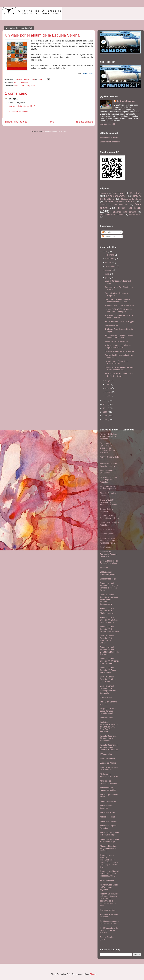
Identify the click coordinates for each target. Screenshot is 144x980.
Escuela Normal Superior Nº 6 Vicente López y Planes (109, 661)
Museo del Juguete (108, 821)
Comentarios (109, 237)
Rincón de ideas (21, 82)
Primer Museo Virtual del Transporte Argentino (109, 887)
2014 (106, 252)
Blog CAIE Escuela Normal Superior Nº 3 (109, 488)
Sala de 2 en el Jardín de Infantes (119, 305)
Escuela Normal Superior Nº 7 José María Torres (108, 670)
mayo (108, 381)
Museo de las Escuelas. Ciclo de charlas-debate (119, 317)
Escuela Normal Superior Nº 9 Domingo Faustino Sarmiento (108, 689)
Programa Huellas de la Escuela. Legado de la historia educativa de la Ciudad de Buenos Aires (109, 900)
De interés (136, 193)
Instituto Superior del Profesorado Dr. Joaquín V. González (109, 747)
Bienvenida (104, 193)
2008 (106, 420)
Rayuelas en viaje (108, 910)
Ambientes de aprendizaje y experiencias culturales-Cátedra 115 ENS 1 (108, 448)
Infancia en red (106, 718)
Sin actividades (111, 325)
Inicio (52, 122)
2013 (106, 401)
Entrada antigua (84, 122)
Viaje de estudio (135, 215)
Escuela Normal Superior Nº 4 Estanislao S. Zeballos (107, 639)
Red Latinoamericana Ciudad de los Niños (109, 922)
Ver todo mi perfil (107, 124)
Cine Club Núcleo (108, 529)
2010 (106, 412)
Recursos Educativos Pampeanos (109, 916)
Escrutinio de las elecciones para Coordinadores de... (119, 369)
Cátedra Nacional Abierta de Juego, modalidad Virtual (108, 541)
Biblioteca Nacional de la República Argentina (108, 480)
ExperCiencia (106, 697)
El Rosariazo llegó (108, 579)
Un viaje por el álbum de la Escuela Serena (116, 362)
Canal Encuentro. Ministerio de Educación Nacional (109, 502)
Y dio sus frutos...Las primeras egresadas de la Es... (118, 346)
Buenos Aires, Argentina (25, 86)
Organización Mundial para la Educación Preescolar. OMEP (109, 874)
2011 (106, 408)
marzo (108, 388)
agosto (109, 270)
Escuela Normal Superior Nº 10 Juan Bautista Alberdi (109, 620)
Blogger (93, 974)
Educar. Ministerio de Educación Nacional (109, 562)
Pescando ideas (107, 880)
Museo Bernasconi (108, 801)
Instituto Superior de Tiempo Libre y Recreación (109, 738)
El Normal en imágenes (110, 142)
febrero (109, 392)
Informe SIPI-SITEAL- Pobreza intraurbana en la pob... (118, 310)
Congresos (117, 193)
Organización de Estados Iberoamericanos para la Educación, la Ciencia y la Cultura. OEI (109, 861)
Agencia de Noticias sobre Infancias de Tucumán (109, 436)
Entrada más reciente (16, 122)
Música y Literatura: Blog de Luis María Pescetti (109, 848)
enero (108, 396)
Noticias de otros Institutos (120, 202)
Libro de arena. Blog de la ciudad (109, 769)
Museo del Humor (108, 812)
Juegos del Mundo (108, 763)
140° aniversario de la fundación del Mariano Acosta (119, 336)
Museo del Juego (107, 817)
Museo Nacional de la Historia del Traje (109, 834)
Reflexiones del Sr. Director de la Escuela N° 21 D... (119, 375)
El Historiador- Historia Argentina (108, 573)
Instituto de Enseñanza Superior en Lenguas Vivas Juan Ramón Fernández (109, 727)
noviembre (110, 259)
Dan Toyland (105, 547)
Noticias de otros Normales (114, 205)
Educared (104, 568)
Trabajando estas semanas (112, 215)
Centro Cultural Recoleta (107, 510)
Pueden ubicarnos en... (110, 137)
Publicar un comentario (19, 112)
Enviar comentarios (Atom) (55, 131)
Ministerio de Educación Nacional (109, 782)
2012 (106, 404)
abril (108, 384)
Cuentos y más (107, 534)
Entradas (107, 232)
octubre (109, 262)
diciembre (110, 255)
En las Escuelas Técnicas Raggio (119, 321)
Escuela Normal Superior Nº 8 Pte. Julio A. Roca (108, 679)
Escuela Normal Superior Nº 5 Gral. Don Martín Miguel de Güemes (109, 651)
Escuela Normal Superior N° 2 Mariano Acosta (107, 611)
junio (108, 278)
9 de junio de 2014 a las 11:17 (22, 106)
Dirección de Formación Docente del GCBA (109, 554)
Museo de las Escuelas (106, 807)
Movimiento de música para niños (108, 789)
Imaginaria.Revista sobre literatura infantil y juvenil (108, 711)
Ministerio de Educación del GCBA (109, 775)
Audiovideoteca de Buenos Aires (108, 472)
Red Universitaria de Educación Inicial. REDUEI (109, 930)
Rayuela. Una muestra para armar (120, 351)
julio (107, 274)
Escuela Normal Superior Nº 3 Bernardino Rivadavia (109, 629)
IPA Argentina (106, 754)
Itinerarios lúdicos (108, 759)
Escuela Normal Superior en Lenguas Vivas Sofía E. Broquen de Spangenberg (109, 599)
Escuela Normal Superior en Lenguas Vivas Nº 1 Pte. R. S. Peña (109, 587)
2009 (106, 416)
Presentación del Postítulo (116, 341)
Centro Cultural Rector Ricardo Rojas (109, 517)
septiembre (111, 266)
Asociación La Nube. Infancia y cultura (109, 465)
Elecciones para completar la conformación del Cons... (117, 301)
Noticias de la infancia (131, 199)
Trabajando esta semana (124, 212)
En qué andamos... (116, 196)
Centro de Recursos (126, 101)
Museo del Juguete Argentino (108, 827)
